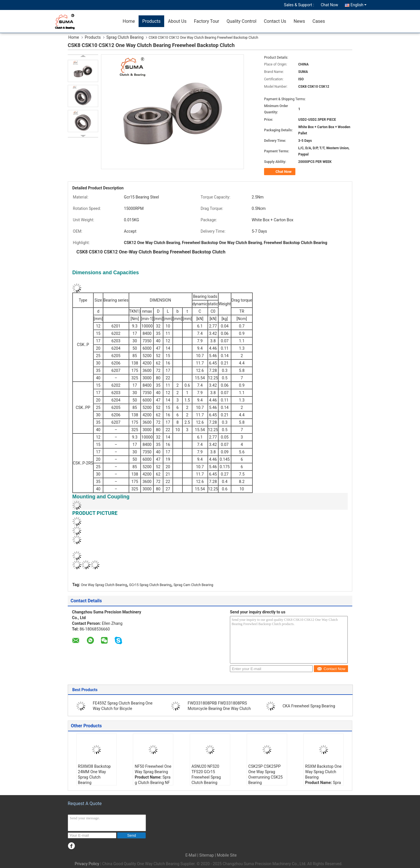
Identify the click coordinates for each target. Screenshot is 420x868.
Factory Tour (206, 21)
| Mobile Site (226, 855)
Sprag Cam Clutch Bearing (193, 585)
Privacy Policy (87, 864)
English (359, 5)
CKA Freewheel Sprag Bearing (309, 706)
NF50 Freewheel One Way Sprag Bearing (153, 769)
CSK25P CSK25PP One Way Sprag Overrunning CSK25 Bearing (266, 774)
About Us (177, 21)
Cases (319, 21)
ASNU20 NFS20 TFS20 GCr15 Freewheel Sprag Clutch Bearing (206, 774)
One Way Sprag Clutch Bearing (104, 585)
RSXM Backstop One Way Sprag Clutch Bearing (323, 772)
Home (129, 21)
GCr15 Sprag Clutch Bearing (150, 585)
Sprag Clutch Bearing (125, 37)
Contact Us (275, 21)
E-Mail (191, 855)
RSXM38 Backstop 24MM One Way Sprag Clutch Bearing (94, 774)
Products (151, 21)
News (299, 21)
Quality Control (241, 21)
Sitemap (206, 855)
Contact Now (331, 669)
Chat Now (329, 5)
